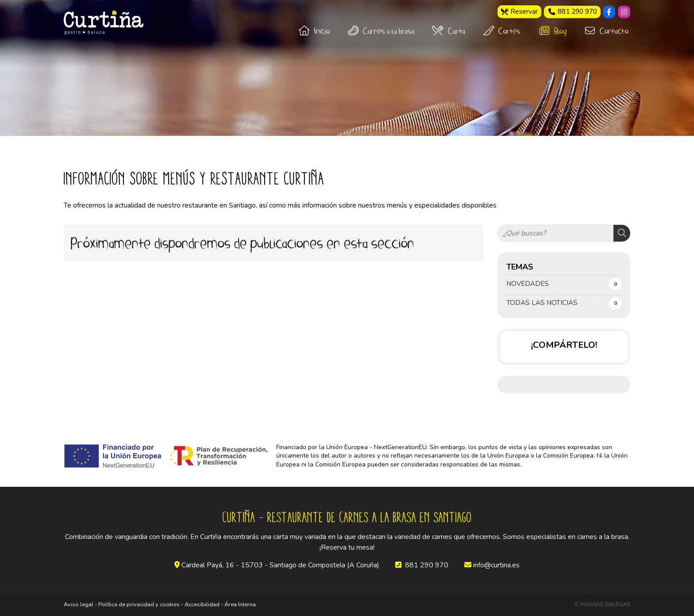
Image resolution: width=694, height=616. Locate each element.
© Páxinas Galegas (603, 604)
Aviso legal (79, 604)
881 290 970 (427, 565)
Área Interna (240, 604)
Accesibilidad (202, 604)
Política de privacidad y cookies (139, 604)
